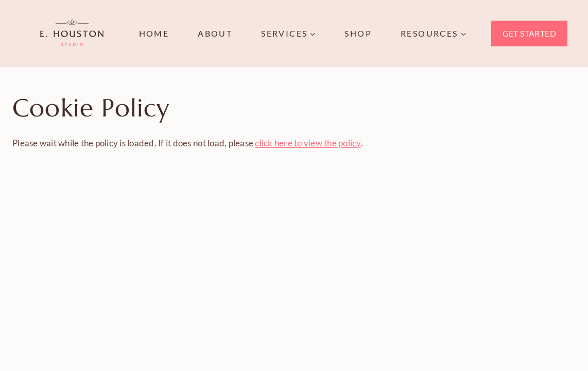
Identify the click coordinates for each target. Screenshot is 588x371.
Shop (358, 33)
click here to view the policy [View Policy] (308, 143)
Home (154, 33)
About (215, 33)
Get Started (529, 33)
